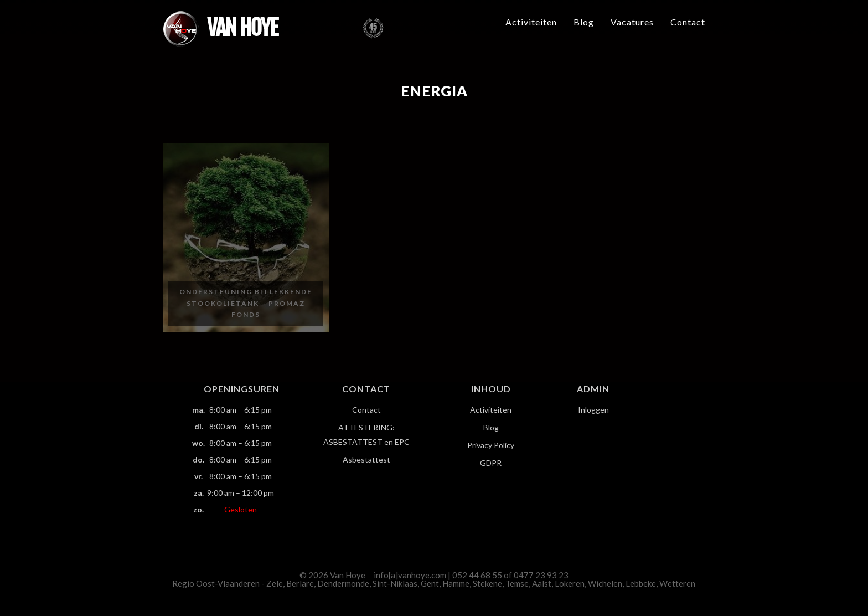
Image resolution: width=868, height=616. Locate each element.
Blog (584, 22)
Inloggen (593, 410)
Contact (688, 22)
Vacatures (632, 22)
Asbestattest (366, 460)
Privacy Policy (491, 445)
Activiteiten (531, 22)
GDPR (491, 463)
